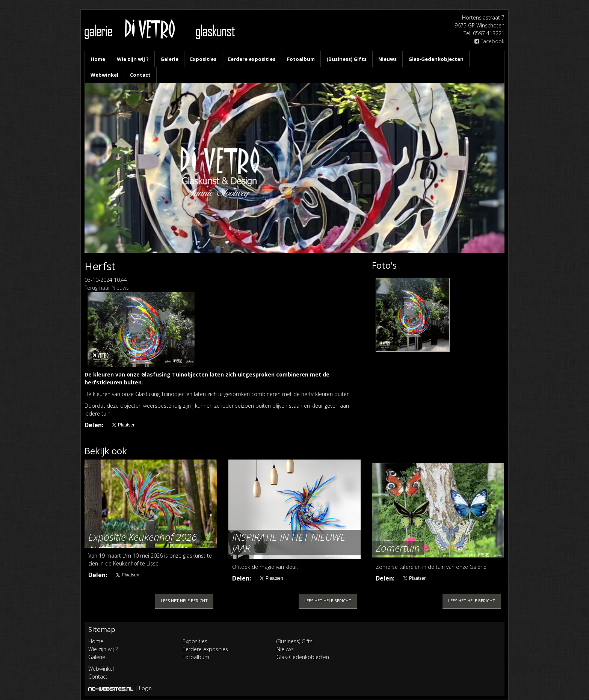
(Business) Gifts (347, 59)
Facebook (489, 41)
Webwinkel (104, 75)
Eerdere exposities (252, 59)
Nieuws (387, 59)
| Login (143, 688)
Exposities (203, 59)
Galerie (169, 59)
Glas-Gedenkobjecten (436, 59)
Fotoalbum (301, 59)
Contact (140, 75)
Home (98, 59)
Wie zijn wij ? (133, 59)
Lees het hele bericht (184, 601)
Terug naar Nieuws (107, 288)
